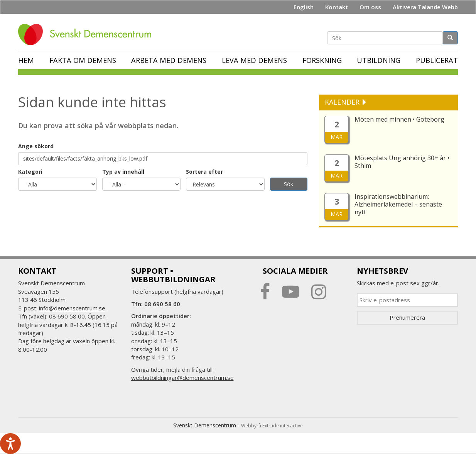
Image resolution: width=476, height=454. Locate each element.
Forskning (322, 60)
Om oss (370, 7)
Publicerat (437, 60)
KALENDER (343, 102)
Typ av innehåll (123, 172)
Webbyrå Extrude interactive (272, 426)
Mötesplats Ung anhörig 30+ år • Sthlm (402, 162)
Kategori (30, 172)
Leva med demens (254, 60)
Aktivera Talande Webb (425, 7)
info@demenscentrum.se (72, 308)
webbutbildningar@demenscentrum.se (182, 378)
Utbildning (379, 60)
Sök (289, 184)
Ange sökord (36, 146)
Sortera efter (204, 172)
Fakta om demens (83, 60)
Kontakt (337, 7)
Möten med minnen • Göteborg (399, 119)
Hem (26, 60)
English (304, 7)
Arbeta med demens (169, 60)
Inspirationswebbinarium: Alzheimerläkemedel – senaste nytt (398, 204)
